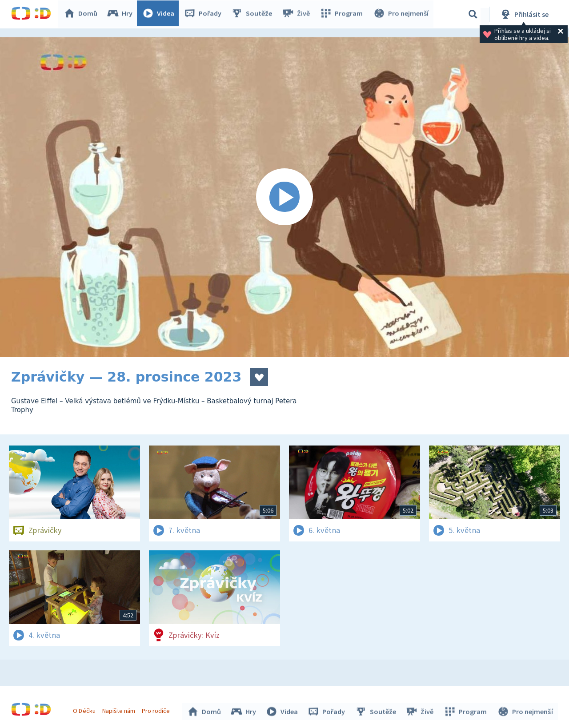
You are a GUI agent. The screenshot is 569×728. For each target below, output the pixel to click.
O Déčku (85, 709)
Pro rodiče (157, 709)
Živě (298, 14)
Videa (160, 14)
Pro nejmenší (401, 14)
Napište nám (120, 709)
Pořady (205, 14)
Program (343, 14)
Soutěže (254, 14)
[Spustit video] (284, 197)
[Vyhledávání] (473, 14)
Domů (83, 14)
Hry (122, 14)
